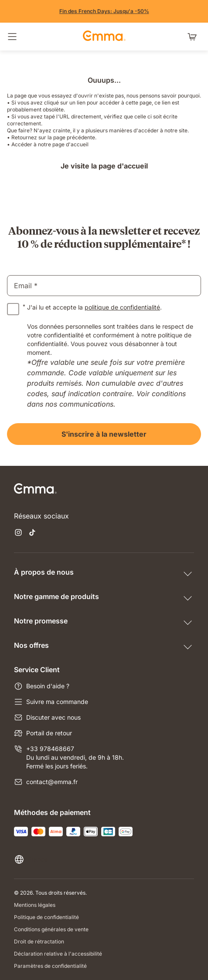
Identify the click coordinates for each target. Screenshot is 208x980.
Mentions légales (35, 905)
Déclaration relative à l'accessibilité (58, 954)
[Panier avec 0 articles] (194, 37)
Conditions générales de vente (51, 929)
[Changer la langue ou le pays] (31, 859)
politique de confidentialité (122, 307)
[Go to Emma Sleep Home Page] (104, 37)
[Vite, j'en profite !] (104, 11)
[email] (104, 286)
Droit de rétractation (39, 941)
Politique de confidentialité (46, 917)
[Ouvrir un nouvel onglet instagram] (18, 533)
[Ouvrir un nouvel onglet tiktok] (32, 533)
